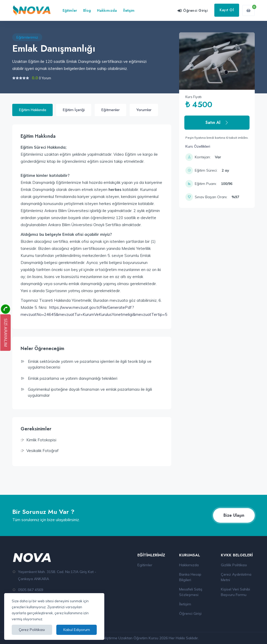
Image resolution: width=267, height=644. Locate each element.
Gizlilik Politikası (234, 565)
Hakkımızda (107, 10)
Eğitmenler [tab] (111, 110)
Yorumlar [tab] (144, 110)
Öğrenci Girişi (190, 613)
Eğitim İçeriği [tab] (74, 110)
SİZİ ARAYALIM (6, 333)
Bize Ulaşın (234, 515)
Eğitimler (70, 10)
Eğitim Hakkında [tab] (33, 110)
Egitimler (145, 565)
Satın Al (217, 122)
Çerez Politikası (32, 630)
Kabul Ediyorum (77, 630)
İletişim (129, 10)
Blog (87, 10)
